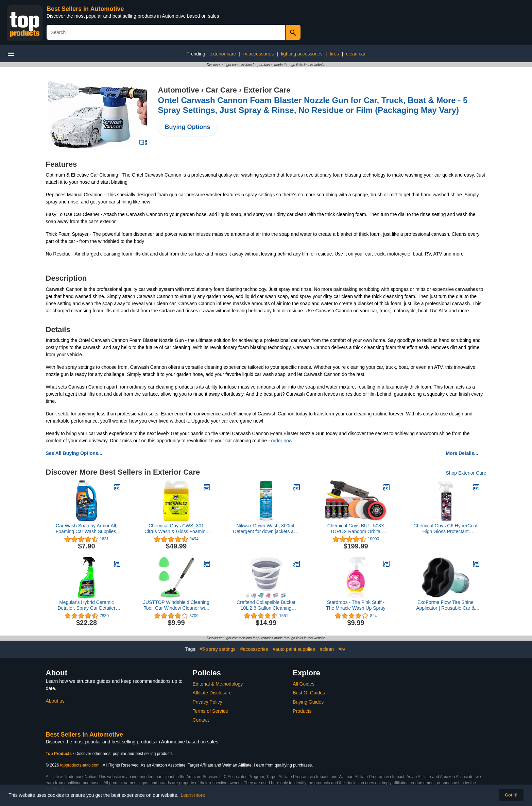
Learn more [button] (193, 795)
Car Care (221, 90)
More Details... (462, 453)
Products (302, 711)
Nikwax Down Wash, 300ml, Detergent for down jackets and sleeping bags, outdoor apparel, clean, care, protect (266, 529)
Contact (201, 720)
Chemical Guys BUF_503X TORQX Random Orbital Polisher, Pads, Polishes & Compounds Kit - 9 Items (356, 529)
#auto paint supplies (294, 649)
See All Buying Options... (74, 453)
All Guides (304, 684)
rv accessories (259, 54)
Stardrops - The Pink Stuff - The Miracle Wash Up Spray (356, 605)
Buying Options (188, 127)
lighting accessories (302, 54)
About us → (58, 701)
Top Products (59, 754)
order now (282, 441)
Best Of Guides (309, 693)
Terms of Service (210, 711)
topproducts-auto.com (80, 765)
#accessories (254, 649)
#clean (327, 649)
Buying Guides (308, 702)
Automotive (179, 90)
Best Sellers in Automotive (85, 9)
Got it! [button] (511, 795)
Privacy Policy (208, 702)
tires (334, 54)
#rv (342, 649)
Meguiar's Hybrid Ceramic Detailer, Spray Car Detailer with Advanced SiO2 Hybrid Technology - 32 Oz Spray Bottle (86, 605)
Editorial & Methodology (218, 684)
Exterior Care (267, 90)
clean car (356, 54)
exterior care (223, 54)
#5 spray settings (218, 649)
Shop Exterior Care (466, 473)
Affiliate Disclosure (212, 693)
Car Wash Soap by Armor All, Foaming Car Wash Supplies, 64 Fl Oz (87, 529)
